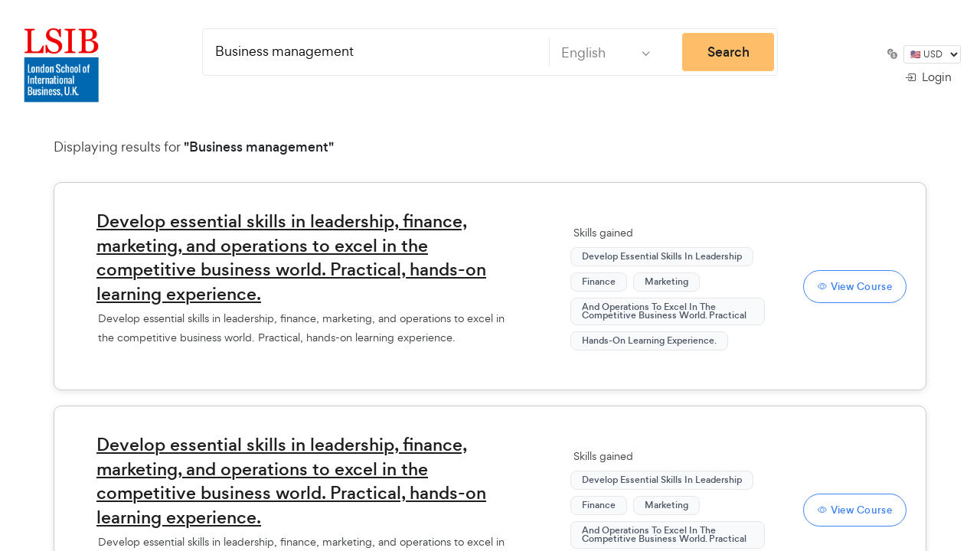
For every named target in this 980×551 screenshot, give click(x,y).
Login (928, 77)
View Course (855, 287)
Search (728, 52)
